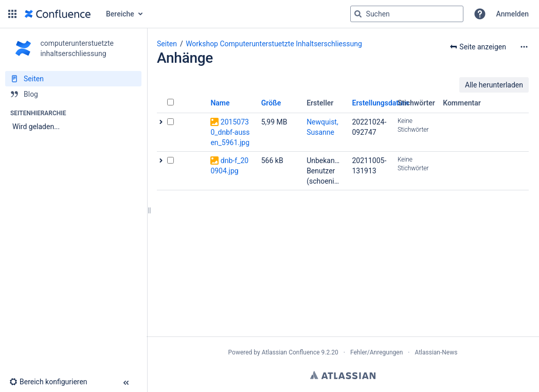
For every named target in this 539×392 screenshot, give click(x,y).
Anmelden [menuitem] (513, 14)
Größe (271, 103)
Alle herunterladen (494, 85)
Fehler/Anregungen (376, 352)
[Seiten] (73, 79)
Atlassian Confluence (291, 352)
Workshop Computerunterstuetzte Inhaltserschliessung (274, 44)
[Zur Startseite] (58, 14)
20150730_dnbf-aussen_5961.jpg (230, 132)
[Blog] (73, 94)
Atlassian (343, 375)
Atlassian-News (436, 352)
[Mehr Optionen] (524, 47)
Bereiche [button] (120, 14)
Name (220, 103)
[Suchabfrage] (407, 14)
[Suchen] (358, 14)
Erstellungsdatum (381, 103)
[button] (12, 14)
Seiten (167, 44)
